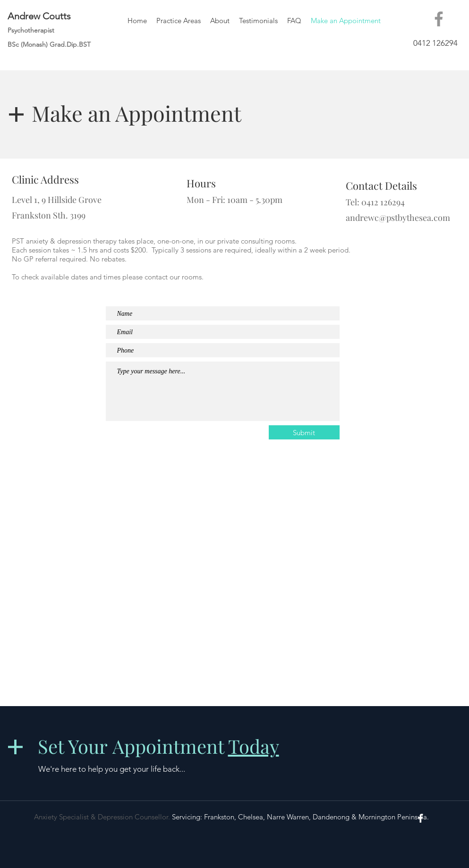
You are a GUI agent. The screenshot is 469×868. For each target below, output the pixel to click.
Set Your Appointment (158, 746)
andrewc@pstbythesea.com (398, 218)
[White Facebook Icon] (421, 818)
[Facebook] (439, 19)
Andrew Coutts (39, 16)
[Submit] (304, 432)
